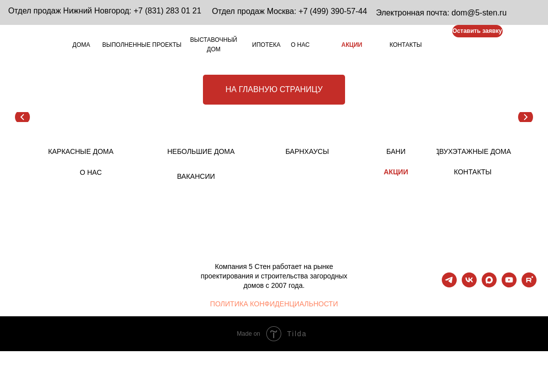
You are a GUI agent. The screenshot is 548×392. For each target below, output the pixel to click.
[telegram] (449, 285)
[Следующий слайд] (526, 117)
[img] (438, 46)
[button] (477, 31)
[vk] (469, 285)
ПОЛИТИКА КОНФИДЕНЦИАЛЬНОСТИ (274, 304)
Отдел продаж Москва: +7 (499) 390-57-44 (289, 11)
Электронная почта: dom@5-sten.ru (441, 13)
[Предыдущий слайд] (22, 117)
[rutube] (529, 285)
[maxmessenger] (489, 285)
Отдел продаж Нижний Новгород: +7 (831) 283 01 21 (104, 11)
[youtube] (509, 285)
